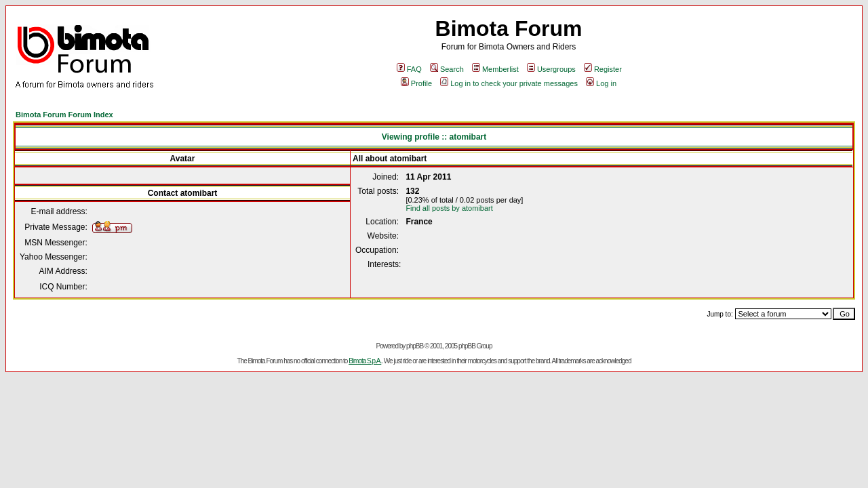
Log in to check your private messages (509, 83)
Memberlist (495, 69)
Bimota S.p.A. (365, 361)
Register (603, 69)
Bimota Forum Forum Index (64, 115)
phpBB (415, 346)
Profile (416, 83)
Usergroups (551, 69)
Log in (601, 83)
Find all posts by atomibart (449, 208)
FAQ (409, 69)
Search (447, 69)
